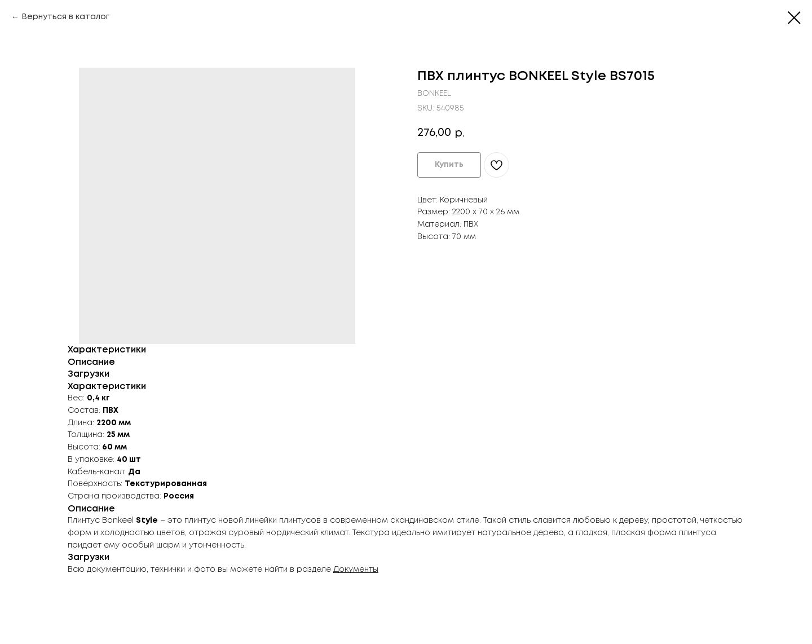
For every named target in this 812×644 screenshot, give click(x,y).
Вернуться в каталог (65, 17)
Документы (356, 570)
